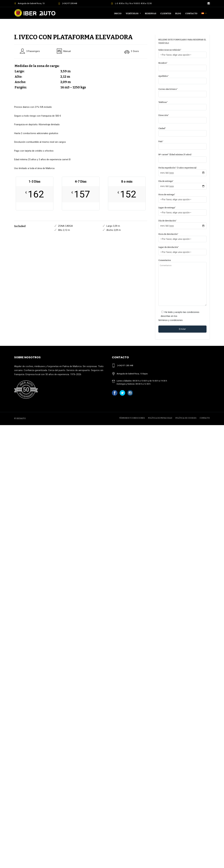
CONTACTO (205, 418)
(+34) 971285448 (68, 3)
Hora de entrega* (182, 197)
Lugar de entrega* (182, 210)
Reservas (150, 13)
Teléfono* (182, 105)
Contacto (191, 13)
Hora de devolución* (182, 237)
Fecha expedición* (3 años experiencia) (182, 170)
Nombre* (182, 65)
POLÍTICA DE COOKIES (186, 418)
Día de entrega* (182, 184)
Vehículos (132, 13)
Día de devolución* (182, 223)
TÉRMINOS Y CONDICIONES (132, 418)
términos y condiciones (170, 320)
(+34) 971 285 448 (125, 366)
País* (182, 144)
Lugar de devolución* (182, 250)
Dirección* (182, 118)
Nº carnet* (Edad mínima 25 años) (182, 157)
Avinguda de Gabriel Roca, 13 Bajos (132, 374)
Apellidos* (182, 79)
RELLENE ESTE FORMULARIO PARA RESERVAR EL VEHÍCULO (182, 41)
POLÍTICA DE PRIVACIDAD (160, 418)
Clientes (166, 13)
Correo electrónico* (182, 92)
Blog (178, 13)
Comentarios (182, 283)
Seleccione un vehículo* (182, 52)
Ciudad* (182, 131)
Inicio (118, 13)
